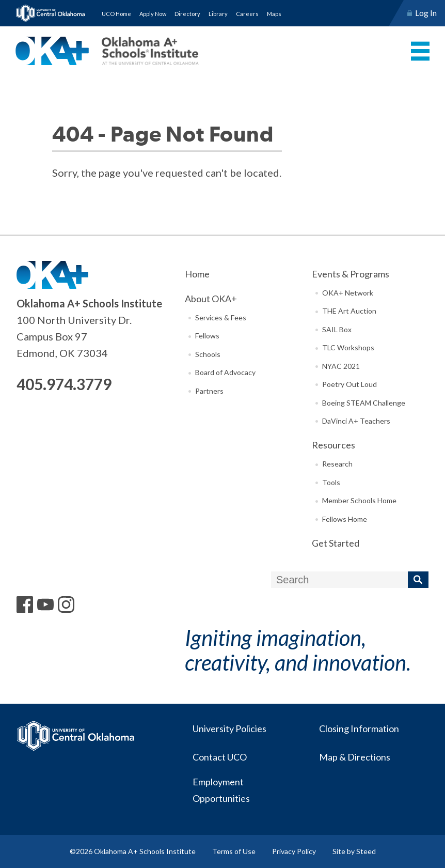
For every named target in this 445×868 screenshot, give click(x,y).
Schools (208, 354)
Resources (333, 445)
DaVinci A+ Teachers (356, 421)
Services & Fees (221, 317)
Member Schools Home (359, 500)
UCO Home (116, 14)
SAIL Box (337, 329)
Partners (209, 391)
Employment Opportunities (221, 790)
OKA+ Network (348, 293)
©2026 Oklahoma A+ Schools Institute (133, 851)
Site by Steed (354, 851)
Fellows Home (345, 519)
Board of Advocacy (225, 372)
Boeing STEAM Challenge (364, 403)
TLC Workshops (348, 347)
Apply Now (153, 14)
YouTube (45, 605)
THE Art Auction (349, 311)
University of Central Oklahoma (50, 13)
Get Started (336, 543)
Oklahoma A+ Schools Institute (107, 51)
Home (197, 274)
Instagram (66, 605)
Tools (331, 482)
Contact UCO (219, 757)
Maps (274, 14)
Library (218, 14)
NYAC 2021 (341, 366)
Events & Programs (351, 274)
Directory (187, 14)
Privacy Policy (294, 851)
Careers (247, 14)
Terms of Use (234, 851)
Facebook (25, 605)
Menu (420, 51)
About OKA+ (211, 299)
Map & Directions (354, 757)
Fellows (207, 336)
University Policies (229, 729)
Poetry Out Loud (349, 384)
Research (337, 464)
